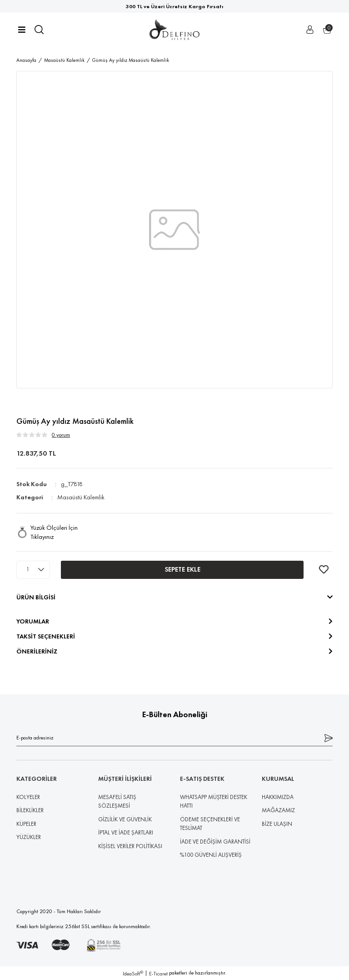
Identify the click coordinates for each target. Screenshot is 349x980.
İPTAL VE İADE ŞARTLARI (126, 832)
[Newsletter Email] (174, 738)
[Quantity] (33, 570)
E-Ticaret (158, 974)
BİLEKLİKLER (30, 810)
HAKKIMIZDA (278, 797)
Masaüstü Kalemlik (81, 497)
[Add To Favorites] (324, 570)
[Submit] (329, 738)
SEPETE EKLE (182, 569)
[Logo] (174, 30)
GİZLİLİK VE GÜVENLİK (125, 819)
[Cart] (327, 30)
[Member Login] (310, 30)
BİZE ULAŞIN (277, 824)
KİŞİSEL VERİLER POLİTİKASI (130, 846)
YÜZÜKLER (29, 837)
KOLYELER (28, 797)
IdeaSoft (133, 973)
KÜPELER (26, 824)
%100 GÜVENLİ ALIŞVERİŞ (211, 855)
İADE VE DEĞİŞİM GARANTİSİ (215, 842)
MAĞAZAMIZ (278, 810)
